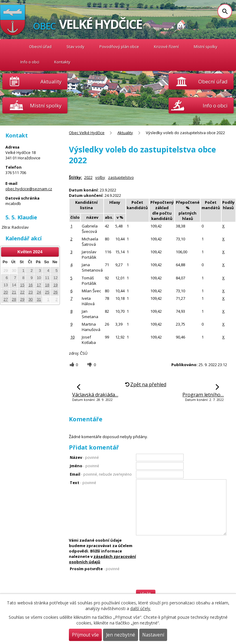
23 (31, 292)
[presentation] (181, 588)
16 (31, 285)
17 (39, 285)
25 (47, 292)
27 (6, 299)
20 (6, 292)
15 (22, 285)
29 (22, 299)
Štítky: (75, 177)
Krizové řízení (166, 47)
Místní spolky (206, 47)
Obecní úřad (40, 47)
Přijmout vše (85, 635)
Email (101, 474)
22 (22, 292)
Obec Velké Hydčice (13, 47)
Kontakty (62, 62)
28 (14, 299)
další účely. (141, 608)
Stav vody (75, 47)
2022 (88, 177)
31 (39, 299)
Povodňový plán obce (119, 47)
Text (83, 483)
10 (72, 337)
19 (55, 285)
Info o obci (30, 62)
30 (31, 299)
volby (100, 177)
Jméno (84, 466)
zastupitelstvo (121, 177)
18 (47, 285)
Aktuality (51, 81)
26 (55, 292)
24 (39, 292)
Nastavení (153, 635)
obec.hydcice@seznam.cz (29, 189)
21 (14, 292)
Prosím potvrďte (95, 569)
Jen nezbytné (121, 635)
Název (84, 457)
